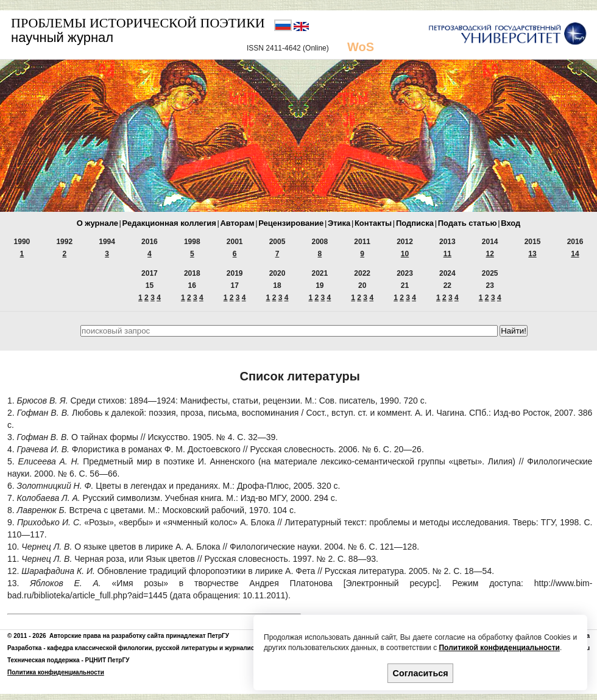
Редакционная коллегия (169, 223)
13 (532, 254)
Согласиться (421, 673)
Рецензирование (291, 223)
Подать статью (468, 223)
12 (490, 254)
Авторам (237, 223)
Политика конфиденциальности (56, 672)
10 (405, 254)
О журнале (97, 223)
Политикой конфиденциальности (499, 648)
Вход (510, 223)
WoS (361, 47)
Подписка (415, 223)
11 (447, 254)
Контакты (373, 223)
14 (575, 254)
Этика (339, 223)
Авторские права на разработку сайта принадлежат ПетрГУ (139, 636)
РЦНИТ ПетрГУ (108, 660)
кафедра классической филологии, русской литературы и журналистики (157, 648)
